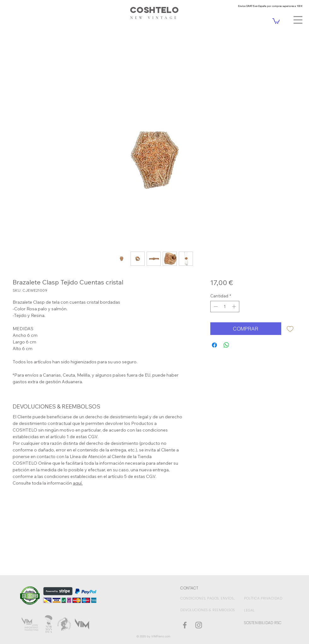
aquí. (78, 483)
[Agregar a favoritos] (290, 329)
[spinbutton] (225, 307)
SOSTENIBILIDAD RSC (263, 623)
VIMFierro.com (161, 636)
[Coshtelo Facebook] (185, 625)
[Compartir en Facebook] (214, 345)
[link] (276, 21)
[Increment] (235, 307)
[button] (298, 20)
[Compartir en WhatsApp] (226, 345)
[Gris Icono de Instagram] (199, 625)
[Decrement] (215, 307)
